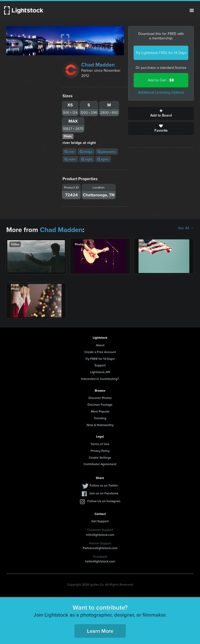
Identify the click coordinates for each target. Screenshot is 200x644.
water (70, 159)
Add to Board (161, 113)
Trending (100, 418)
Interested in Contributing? (100, 379)
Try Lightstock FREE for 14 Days (161, 53)
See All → (186, 228)
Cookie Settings (100, 457)
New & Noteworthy (100, 425)
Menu (192, 10)
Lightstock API (100, 372)
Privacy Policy (100, 451)
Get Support (100, 521)
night (87, 159)
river (70, 152)
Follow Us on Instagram (104, 501)
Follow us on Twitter (104, 485)
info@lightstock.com (100, 535)
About (100, 345)
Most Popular (100, 411)
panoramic (107, 152)
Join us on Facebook (104, 493)
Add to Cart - (161, 80)
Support (100, 365)
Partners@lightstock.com (100, 548)
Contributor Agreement (100, 464)
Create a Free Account (100, 352)
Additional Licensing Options (161, 92)
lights (103, 159)
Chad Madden (98, 65)
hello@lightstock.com (100, 561)
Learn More (100, 631)
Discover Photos (100, 398)
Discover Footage (100, 405)
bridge (86, 152)
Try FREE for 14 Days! (100, 359)
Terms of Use (100, 444)
